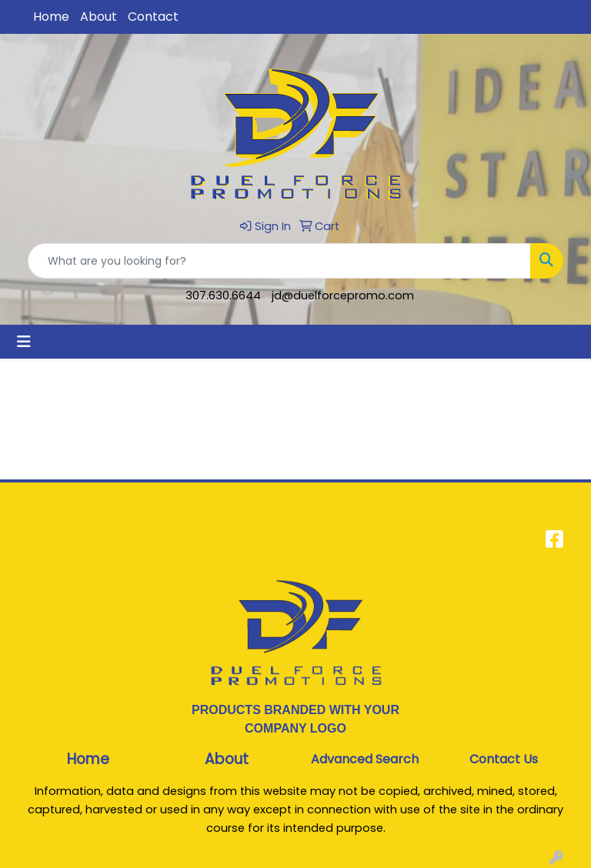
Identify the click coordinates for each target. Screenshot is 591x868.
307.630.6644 (223, 295)
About (98, 17)
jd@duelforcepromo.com (343, 295)
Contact (153, 17)
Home (51, 17)
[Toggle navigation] (24, 342)
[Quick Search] (279, 261)
